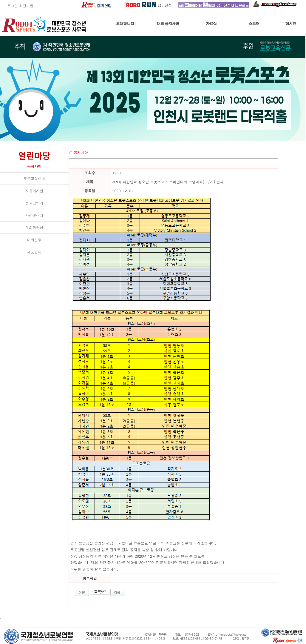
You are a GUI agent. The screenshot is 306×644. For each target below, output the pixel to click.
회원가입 (26, 6)
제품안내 (34, 252)
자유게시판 (34, 191)
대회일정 (34, 240)
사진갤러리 (34, 215)
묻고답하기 (34, 203)
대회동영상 (34, 227)
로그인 (9, 6)
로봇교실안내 (34, 178)
